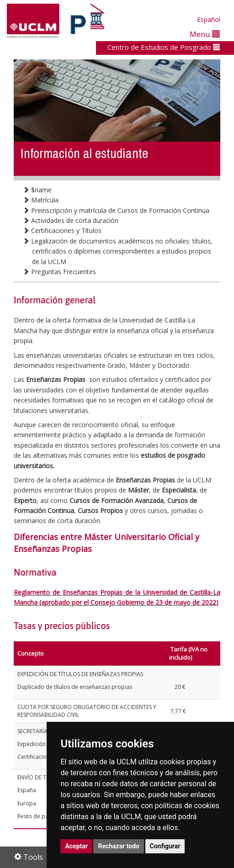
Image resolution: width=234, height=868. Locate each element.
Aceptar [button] (76, 846)
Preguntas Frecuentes (59, 272)
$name (37, 190)
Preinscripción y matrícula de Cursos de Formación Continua (116, 210)
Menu (205, 34)
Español (209, 19)
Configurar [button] (165, 846)
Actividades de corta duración (71, 220)
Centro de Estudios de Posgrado (164, 47)
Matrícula (41, 200)
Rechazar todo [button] (119, 846)
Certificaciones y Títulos (62, 230)
